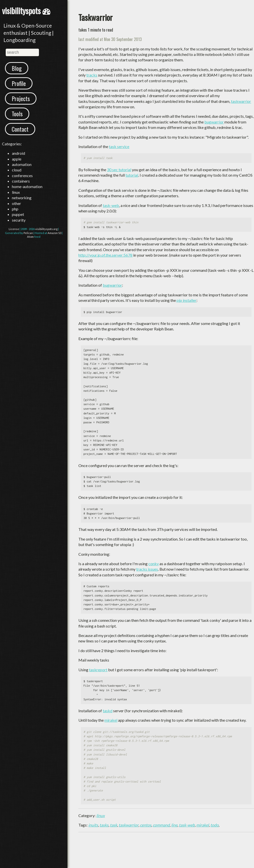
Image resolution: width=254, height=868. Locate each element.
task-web (111, 205)
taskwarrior (241, 101)
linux (16, 192)
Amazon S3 (54, 233)
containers (21, 181)
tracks (92, 75)
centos (146, 825)
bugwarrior (214, 122)
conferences (22, 176)
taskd (108, 711)
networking (22, 198)
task (113, 825)
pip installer (187, 300)
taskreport (98, 670)
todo (214, 825)
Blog (17, 68)
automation (22, 164)
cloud (17, 170)
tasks (104, 825)
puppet (18, 214)
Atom (30, 237)
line (174, 825)
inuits (93, 825)
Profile (19, 83)
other (16, 203)
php (15, 209)
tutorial (132, 175)
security (19, 220)
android (18, 153)
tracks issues (147, 569)
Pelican (28, 233)
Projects (21, 98)
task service (119, 146)
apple (17, 159)
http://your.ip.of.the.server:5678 (105, 255)
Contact (20, 129)
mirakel (111, 720)
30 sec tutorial (119, 170)
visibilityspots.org (46, 229)
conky (154, 564)
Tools (17, 114)
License (14, 229)
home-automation (27, 186)
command (161, 825)
